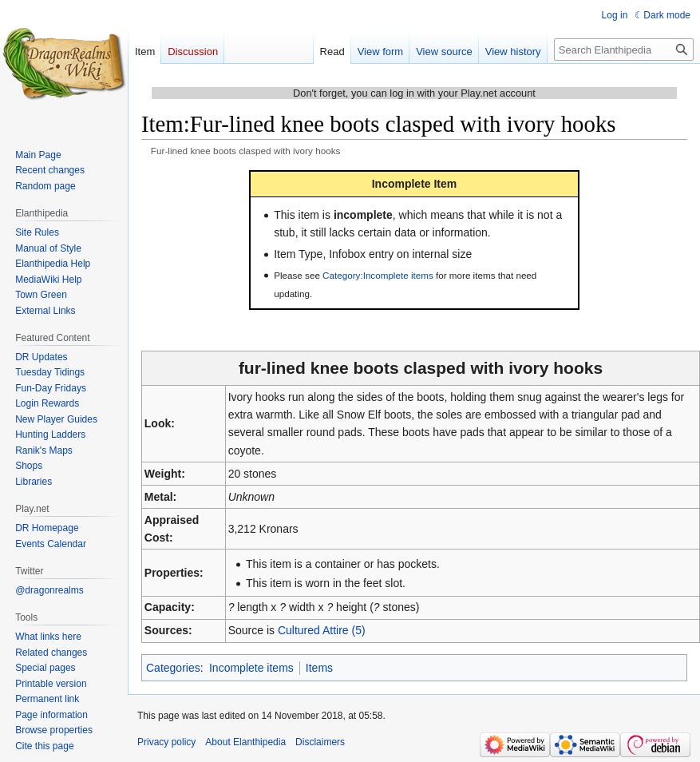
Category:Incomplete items (378, 275)
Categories (173, 668)
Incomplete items (251, 668)
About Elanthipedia (245, 742)
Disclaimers (320, 742)
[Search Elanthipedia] (624, 50)
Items (319, 668)
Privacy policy (166, 742)
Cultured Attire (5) (322, 630)
